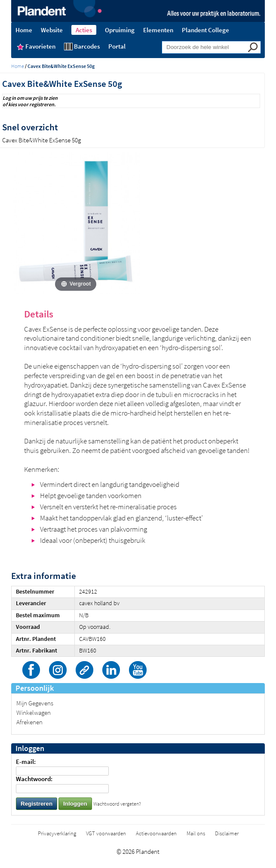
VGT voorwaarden (106, 833)
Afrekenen (29, 722)
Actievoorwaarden (156, 833)
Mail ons (196, 833)
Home (18, 66)
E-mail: (26, 762)
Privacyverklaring (57, 833)
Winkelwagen (34, 713)
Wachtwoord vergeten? (117, 804)
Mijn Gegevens (35, 703)
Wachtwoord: (34, 779)
